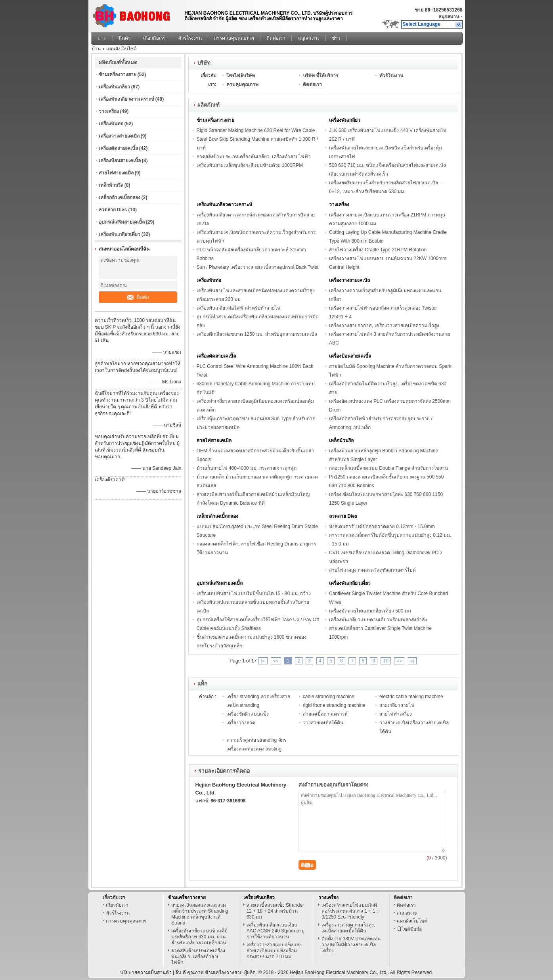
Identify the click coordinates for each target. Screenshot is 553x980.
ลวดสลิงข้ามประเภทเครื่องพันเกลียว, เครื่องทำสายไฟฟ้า (254, 157)
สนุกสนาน (449, 17)
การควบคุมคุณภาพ (234, 38)
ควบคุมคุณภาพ (242, 84)
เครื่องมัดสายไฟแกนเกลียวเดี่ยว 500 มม (370, 611)
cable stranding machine (329, 697)
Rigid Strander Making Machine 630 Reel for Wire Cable (256, 130)
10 (386, 661)
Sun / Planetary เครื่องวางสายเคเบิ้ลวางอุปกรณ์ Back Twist (258, 267)
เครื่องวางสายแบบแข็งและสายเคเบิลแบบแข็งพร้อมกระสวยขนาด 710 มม (274, 951)
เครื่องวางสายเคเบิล (119, 136)
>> (399, 661)
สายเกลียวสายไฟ (397, 705)
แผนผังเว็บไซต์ (412, 921)
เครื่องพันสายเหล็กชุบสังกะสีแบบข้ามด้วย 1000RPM (250, 165)
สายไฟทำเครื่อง (396, 714)
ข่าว (336, 38)
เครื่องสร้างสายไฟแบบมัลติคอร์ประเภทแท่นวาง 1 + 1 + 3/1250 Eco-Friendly (350, 911)
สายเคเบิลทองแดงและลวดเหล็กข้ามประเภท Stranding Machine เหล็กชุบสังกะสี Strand (200, 914)
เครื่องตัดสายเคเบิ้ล (118, 148)
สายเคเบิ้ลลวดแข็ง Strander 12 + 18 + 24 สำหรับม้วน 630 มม (275, 911)
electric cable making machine (411, 697)
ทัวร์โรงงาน (190, 38)
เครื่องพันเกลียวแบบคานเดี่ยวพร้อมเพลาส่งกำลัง (378, 620)
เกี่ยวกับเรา (154, 38)
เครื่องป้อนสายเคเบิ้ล (120, 161)
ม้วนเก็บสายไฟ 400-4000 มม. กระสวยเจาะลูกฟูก (247, 468)
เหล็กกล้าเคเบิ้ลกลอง (120, 197)
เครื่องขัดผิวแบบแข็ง (248, 714)
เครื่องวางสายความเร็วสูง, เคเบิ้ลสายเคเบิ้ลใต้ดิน (348, 928)
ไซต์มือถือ (409, 929)
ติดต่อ (138, 297)
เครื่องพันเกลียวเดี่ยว (120, 234)
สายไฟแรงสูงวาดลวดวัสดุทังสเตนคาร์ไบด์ (372, 570)
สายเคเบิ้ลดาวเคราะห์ (325, 714)
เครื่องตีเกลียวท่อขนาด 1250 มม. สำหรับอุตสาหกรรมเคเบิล (257, 334)
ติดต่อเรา (276, 38)
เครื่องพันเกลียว (114, 87)
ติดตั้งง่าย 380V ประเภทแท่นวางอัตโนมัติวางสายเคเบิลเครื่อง (351, 945)
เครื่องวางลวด (241, 723)
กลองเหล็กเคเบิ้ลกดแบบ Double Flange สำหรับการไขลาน (388, 468)
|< (263, 661)
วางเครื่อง (109, 111)
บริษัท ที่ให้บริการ (321, 76)
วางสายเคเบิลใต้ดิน (323, 723)
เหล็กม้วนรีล (111, 185)
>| (412, 661)
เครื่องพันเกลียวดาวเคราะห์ (126, 99)
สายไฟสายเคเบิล (116, 173)
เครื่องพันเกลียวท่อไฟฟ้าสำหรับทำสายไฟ (239, 308)
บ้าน (102, 38)
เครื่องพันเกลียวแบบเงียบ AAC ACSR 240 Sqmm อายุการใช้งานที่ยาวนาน (276, 931)
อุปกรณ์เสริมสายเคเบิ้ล (122, 222)
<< (276, 661)
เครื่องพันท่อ (111, 124)
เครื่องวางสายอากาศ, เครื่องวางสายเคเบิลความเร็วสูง (384, 325)
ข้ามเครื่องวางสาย (118, 75)
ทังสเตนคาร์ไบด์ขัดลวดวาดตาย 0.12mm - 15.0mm (382, 526)
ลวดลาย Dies (113, 210)
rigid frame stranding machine (334, 705)
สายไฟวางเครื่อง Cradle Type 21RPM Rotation (378, 250)
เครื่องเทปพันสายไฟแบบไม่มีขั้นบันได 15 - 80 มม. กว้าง (254, 593)
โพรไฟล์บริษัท (241, 76)
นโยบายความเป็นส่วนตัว (146, 972)
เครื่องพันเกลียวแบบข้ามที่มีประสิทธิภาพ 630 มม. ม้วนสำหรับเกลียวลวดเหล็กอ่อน (199, 937)
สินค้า (125, 38)
